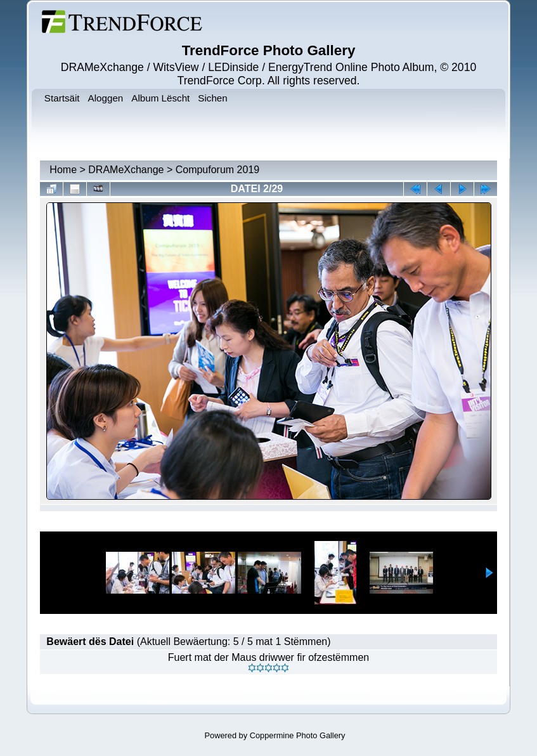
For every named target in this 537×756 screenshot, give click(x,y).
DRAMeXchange (126, 170)
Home (63, 170)
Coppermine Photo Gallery (298, 735)
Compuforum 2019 (218, 170)
